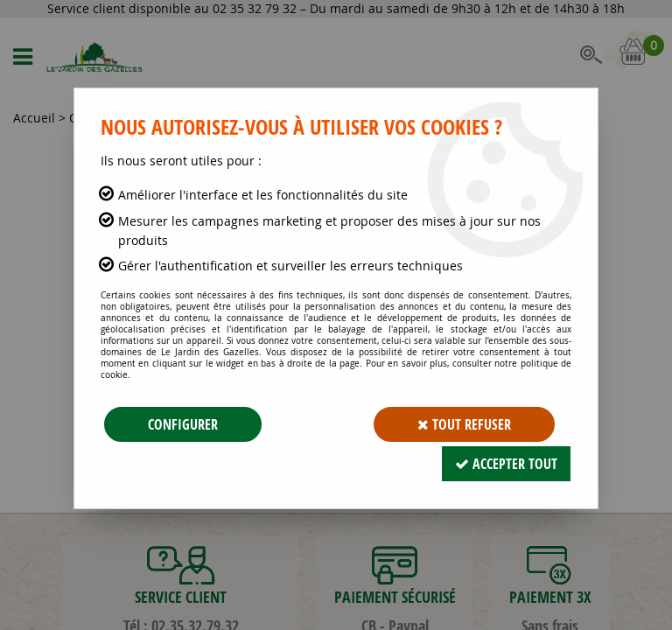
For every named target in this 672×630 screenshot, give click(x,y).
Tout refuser (464, 424)
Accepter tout (506, 464)
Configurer (183, 424)
